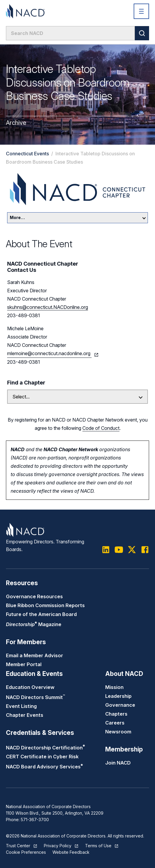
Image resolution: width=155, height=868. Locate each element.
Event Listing (21, 706)
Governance (120, 705)
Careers (115, 723)
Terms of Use (98, 846)
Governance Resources (34, 596)
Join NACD (118, 763)
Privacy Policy (58, 846)
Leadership (118, 696)
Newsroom (118, 732)
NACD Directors (35, 697)
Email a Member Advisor (35, 655)
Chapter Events (25, 715)
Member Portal (24, 664)
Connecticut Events (27, 154)
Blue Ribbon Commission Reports (45, 605)
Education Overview (30, 687)
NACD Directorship (45, 748)
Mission (114, 687)
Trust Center (18, 846)
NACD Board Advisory (44, 767)
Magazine (34, 624)
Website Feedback (71, 852)
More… (78, 217)
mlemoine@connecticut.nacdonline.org (49, 353)
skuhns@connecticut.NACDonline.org (48, 307)
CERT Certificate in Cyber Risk (42, 757)
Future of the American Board (41, 614)
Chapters (116, 714)
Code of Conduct (101, 428)
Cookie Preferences (26, 852)
